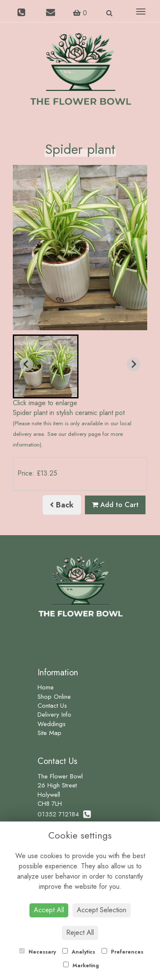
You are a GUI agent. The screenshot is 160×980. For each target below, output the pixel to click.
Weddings (52, 724)
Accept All (49, 910)
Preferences (122, 952)
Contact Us (52, 706)
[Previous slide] (26, 364)
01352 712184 (64, 814)
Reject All (80, 932)
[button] (46, 366)
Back (62, 505)
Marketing (81, 966)
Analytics (79, 952)
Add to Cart (115, 505)
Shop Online (54, 697)
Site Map (49, 733)
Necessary (38, 952)
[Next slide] (134, 364)
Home (46, 687)
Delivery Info (54, 715)
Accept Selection (102, 910)
